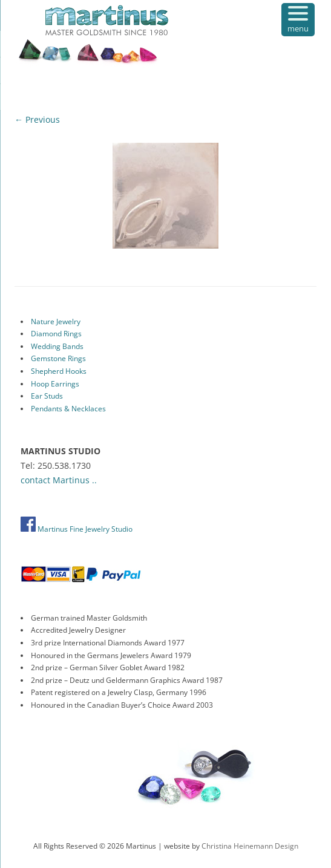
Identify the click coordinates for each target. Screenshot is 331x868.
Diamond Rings (56, 334)
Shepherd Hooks (59, 371)
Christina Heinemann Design (250, 846)
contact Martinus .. (59, 480)
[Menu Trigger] (298, 20)
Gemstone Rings (58, 358)
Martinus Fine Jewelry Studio (77, 529)
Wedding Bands (57, 346)
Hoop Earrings (55, 384)
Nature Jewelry (56, 321)
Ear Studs (47, 396)
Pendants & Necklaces (68, 409)
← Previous (37, 119)
